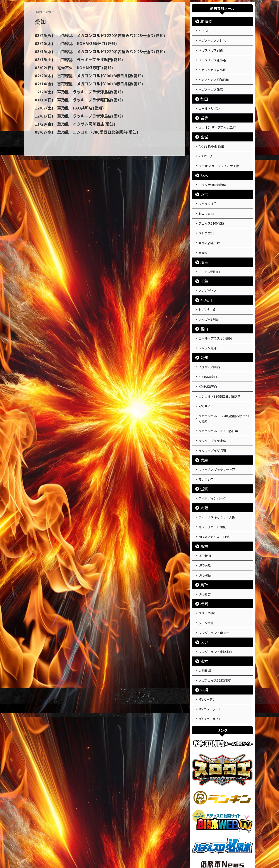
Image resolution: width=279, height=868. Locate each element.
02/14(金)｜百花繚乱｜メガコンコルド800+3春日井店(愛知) (82, 82)
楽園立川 (205, 237)
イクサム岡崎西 (209, 345)
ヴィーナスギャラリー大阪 (217, 484)
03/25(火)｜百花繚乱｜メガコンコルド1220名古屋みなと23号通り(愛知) (92, 35)
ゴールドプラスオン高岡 (215, 318)
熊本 (202, 619)
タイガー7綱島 (209, 300)
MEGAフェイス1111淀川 (215, 502)
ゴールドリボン (209, 102)
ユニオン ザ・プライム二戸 (217, 120)
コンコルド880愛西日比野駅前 (219, 372)
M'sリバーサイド (210, 673)
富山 (202, 309)
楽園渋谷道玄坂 (209, 228)
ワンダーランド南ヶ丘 (214, 592)
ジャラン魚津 (208, 327)
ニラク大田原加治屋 (212, 174)
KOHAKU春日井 (209, 354)
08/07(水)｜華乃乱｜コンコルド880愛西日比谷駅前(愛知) (80, 129)
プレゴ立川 (206, 219)
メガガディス (208, 273)
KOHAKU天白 (208, 363)
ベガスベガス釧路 (211, 48)
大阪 (202, 475)
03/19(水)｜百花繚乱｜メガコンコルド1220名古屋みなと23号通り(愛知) (92, 51)
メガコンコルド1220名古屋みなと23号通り (224, 392)
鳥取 (202, 547)
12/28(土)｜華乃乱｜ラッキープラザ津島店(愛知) (74, 90)
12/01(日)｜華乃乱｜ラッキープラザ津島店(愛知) (74, 114)
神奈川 (204, 282)
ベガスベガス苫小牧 (212, 66)
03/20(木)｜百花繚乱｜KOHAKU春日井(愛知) (71, 43)
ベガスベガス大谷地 (212, 39)
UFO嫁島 (205, 538)
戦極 (139, 854)
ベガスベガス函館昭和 (214, 75)
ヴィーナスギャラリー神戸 (217, 439)
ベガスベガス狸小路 (212, 57)
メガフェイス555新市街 (215, 637)
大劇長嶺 (205, 628)
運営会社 (124, 844)
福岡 (202, 565)
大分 (202, 601)
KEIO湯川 (205, 30)
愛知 (202, 336)
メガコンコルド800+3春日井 (218, 404)
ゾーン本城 (206, 583)
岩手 (202, 111)
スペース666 (207, 574)
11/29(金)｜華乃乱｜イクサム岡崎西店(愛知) (70, 121)
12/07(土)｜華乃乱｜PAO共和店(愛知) (65, 106)
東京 (202, 183)
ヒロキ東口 (206, 201)
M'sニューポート (210, 664)
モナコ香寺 (206, 448)
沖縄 (202, 646)
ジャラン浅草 (208, 192)
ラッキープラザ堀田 (212, 421)
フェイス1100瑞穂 (211, 210)
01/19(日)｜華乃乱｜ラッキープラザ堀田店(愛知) (74, 98)
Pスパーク (206, 147)
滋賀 (202, 457)
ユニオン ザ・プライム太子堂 (219, 156)
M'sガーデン (207, 655)
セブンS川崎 (207, 291)
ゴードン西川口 (209, 255)
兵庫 (202, 430)
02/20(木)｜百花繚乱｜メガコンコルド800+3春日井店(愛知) (82, 74)
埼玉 (202, 246)
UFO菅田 (205, 520)
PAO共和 (205, 380)
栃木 (202, 165)
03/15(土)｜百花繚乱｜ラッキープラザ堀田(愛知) (74, 59)
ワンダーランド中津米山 (215, 610)
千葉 (202, 264)
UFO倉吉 (205, 556)
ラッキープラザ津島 (212, 412)
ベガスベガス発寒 (211, 84)
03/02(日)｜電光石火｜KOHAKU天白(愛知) (69, 67)
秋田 (202, 93)
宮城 (202, 129)
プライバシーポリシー (148, 844)
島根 (202, 511)
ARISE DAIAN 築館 (211, 138)
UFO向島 (205, 529)
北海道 (204, 21)
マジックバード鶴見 (212, 493)
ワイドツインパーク (212, 466)
